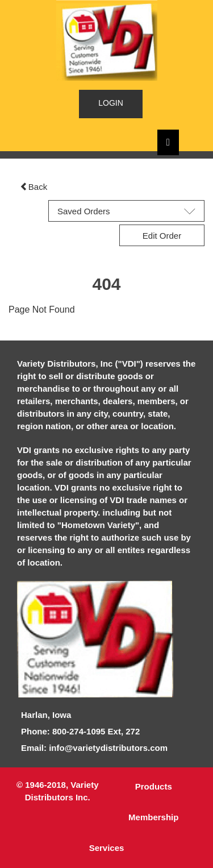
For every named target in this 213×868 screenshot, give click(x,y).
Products (154, 786)
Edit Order (162, 236)
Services (107, 848)
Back (34, 187)
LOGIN (111, 103)
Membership (153, 817)
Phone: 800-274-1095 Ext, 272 (80, 731)
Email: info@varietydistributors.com (94, 748)
